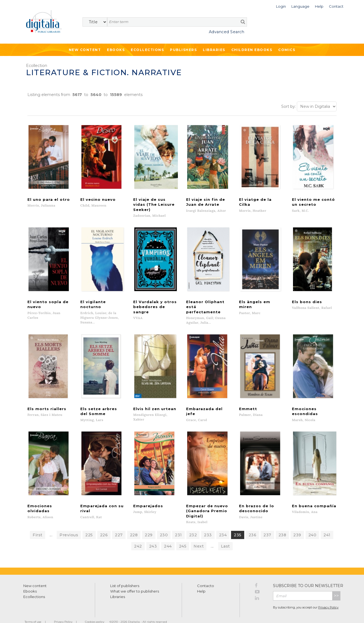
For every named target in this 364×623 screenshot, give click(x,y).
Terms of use (33, 612)
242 (138, 537)
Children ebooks (252, 50)
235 (238, 526)
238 (282, 526)
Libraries (214, 50)
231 (178, 526)
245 (183, 537)
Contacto (206, 576)
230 (164, 526)
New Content (85, 50)
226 (104, 526)
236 (253, 526)
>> (336, 586)
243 (153, 537)
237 (267, 526)
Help (201, 582)
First (38, 526)
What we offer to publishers (135, 582)
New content (35, 576)
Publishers (183, 50)
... (51, 526)
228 (134, 526)
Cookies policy (95, 612)
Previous (69, 526)
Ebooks (116, 50)
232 (193, 526)
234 (223, 526)
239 (297, 526)
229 (149, 526)
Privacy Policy (328, 598)
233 (208, 526)
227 (119, 526)
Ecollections (147, 50)
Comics (287, 50)
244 (168, 537)
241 (327, 526)
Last (225, 537)
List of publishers (125, 576)
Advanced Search (227, 32)
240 (312, 526)
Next (199, 537)
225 (89, 526)
